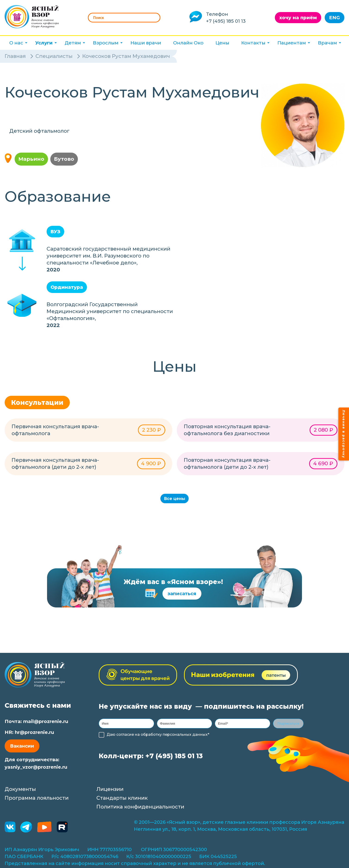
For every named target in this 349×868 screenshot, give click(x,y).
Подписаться (288, 726)
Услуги (44, 43)
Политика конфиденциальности (140, 808)
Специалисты (54, 56)
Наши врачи (146, 43)
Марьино (31, 159)
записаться (182, 595)
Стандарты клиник (122, 800)
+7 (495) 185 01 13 (226, 21)
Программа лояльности (37, 800)
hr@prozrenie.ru (34, 734)
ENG (335, 18)
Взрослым (106, 43)
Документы (20, 791)
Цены (222, 43)
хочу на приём (298, 18)
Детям (73, 43)
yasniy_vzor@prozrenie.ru (36, 769)
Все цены (175, 499)
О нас (16, 43)
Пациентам (292, 43)
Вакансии (22, 748)
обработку (151, 737)
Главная (15, 56)
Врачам (327, 43)
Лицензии (110, 791)
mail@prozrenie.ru (46, 723)
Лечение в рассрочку (344, 434)
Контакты (253, 43)
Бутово (64, 159)
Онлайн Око (188, 43)
